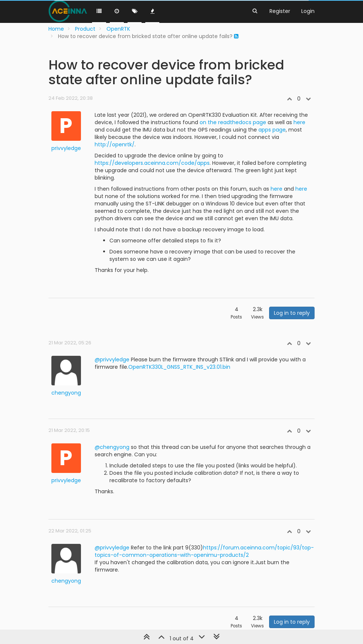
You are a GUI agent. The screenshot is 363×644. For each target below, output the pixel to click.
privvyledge (66, 148)
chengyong (66, 393)
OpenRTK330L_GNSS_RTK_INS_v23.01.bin (179, 367)
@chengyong (112, 447)
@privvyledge (112, 360)
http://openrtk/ (115, 144)
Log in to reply (292, 313)
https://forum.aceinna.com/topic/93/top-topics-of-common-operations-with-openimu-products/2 (204, 551)
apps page (272, 130)
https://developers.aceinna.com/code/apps (152, 163)
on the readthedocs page (233, 122)
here (299, 122)
